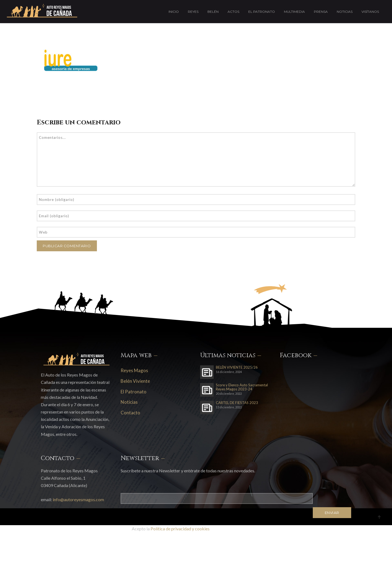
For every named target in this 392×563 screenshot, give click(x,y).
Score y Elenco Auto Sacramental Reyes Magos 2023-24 (242, 387)
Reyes (193, 12)
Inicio (174, 12)
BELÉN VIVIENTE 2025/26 (237, 367)
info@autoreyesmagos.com (78, 499)
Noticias (345, 12)
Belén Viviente (135, 381)
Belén (213, 12)
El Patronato (262, 12)
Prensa (321, 12)
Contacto (130, 413)
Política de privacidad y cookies (180, 529)
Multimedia (294, 12)
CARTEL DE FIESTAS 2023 (237, 403)
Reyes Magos (134, 370)
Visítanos (370, 12)
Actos (233, 12)
